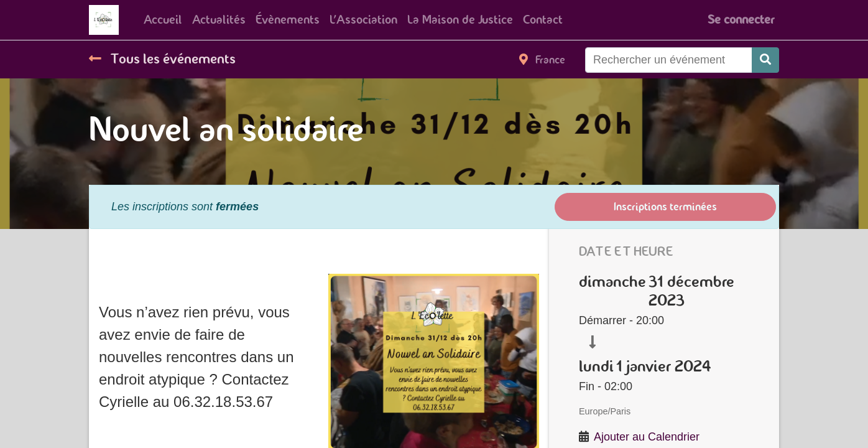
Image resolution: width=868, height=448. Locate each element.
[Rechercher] (765, 60)
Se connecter (741, 20)
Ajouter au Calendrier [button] (647, 437)
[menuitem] (163, 20)
